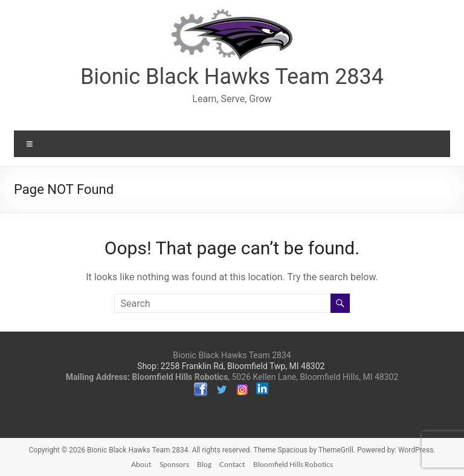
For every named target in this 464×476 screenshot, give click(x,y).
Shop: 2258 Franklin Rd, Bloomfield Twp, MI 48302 (231, 366)
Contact (232, 464)
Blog (204, 464)
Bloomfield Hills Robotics (293, 464)
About (141, 464)
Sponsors (174, 464)
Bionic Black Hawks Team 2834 (232, 77)
